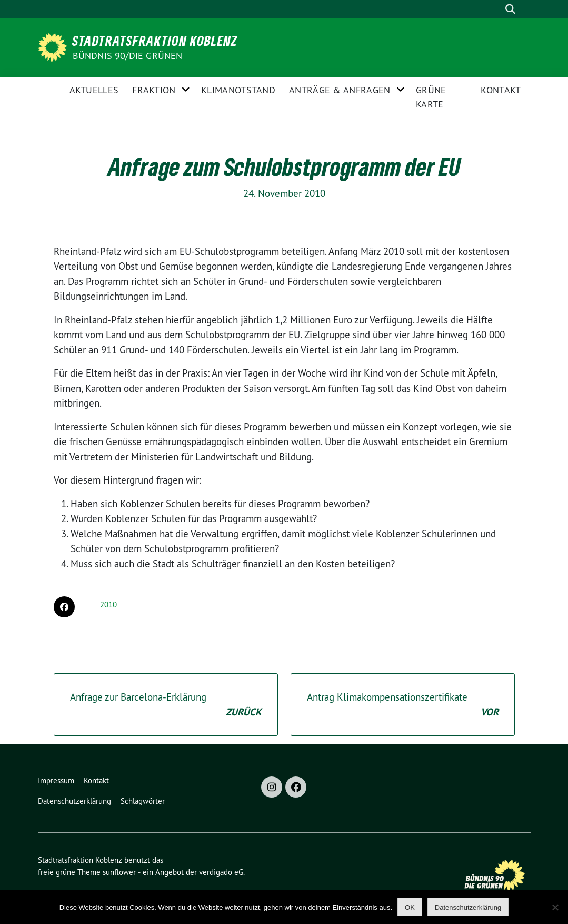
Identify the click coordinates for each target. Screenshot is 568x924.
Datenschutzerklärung (74, 801)
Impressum (56, 780)
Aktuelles (94, 90)
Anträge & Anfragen (340, 90)
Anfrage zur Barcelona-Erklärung (166, 705)
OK (410, 907)
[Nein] (555, 907)
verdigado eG (221, 872)
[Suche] (494, 9)
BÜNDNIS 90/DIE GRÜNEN (128, 56)
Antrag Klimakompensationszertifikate (403, 705)
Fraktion (154, 90)
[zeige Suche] (511, 9)
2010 (108, 604)
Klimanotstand (238, 90)
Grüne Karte (431, 97)
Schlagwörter (143, 801)
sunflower (119, 872)
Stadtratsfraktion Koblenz (155, 41)
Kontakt (501, 90)
